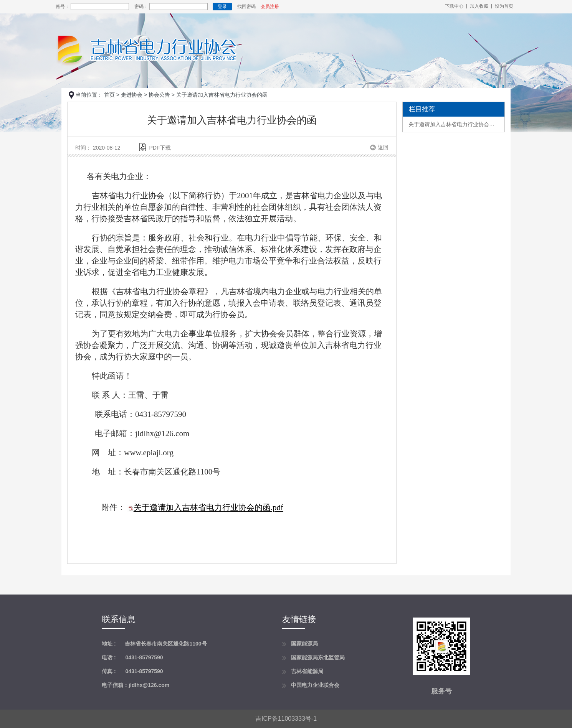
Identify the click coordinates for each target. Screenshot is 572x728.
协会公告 (159, 95)
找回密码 (246, 7)
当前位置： (89, 95)
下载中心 (454, 6)
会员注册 (270, 7)
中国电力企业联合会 (315, 685)
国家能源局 (304, 644)
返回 (383, 147)
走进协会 (132, 95)
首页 (109, 95)
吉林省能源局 (307, 671)
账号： (63, 7)
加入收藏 (479, 6)
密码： (141, 7)
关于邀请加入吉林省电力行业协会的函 (454, 124)
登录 (222, 7)
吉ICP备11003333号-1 (286, 719)
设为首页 (504, 6)
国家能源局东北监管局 (318, 657)
